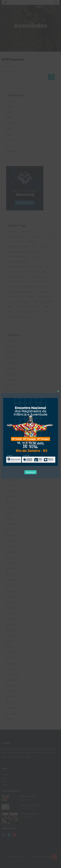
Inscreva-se (31, 472)
